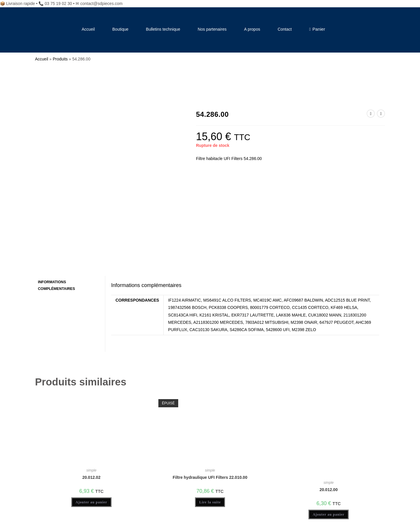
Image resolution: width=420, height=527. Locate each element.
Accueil (88, 29)
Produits (60, 59)
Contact (285, 29)
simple (91, 382)
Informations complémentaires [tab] (56, 197)
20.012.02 (91, 389)
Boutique (120, 29)
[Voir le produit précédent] (371, 114)
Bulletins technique (163, 29)
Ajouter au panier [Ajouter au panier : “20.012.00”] (329, 426)
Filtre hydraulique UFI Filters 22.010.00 (210, 389)
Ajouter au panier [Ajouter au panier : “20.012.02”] (91, 414)
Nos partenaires (212, 29)
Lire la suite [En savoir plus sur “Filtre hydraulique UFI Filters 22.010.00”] (210, 414)
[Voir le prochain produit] (381, 114)
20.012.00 (328, 401)
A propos (252, 29)
